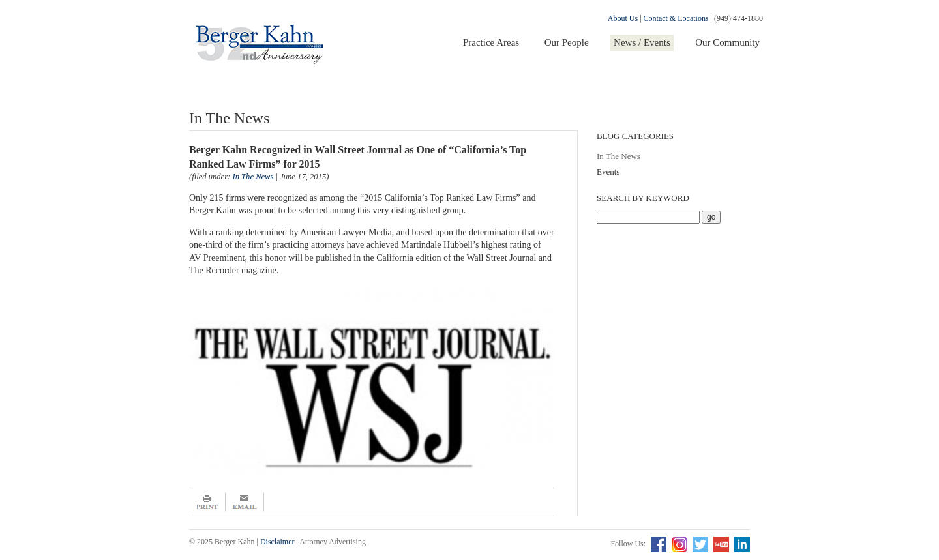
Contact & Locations (676, 18)
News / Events (642, 42)
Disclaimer (277, 542)
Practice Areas (491, 42)
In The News (619, 156)
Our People (567, 42)
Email (245, 502)
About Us (623, 18)
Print (207, 502)
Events (608, 172)
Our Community (727, 42)
